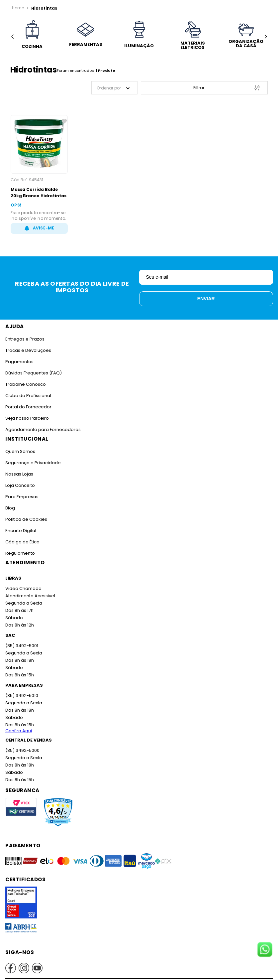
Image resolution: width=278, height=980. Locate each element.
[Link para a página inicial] (18, 8)
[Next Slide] (266, 37)
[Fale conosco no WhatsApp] (265, 950)
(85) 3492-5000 (22, 750)
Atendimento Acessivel (30, 596)
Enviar (206, 299)
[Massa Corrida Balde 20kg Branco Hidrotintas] (39, 174)
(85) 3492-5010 (21, 696)
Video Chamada (23, 588)
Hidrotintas (43, 8)
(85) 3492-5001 (21, 646)
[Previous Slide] (12, 37)
